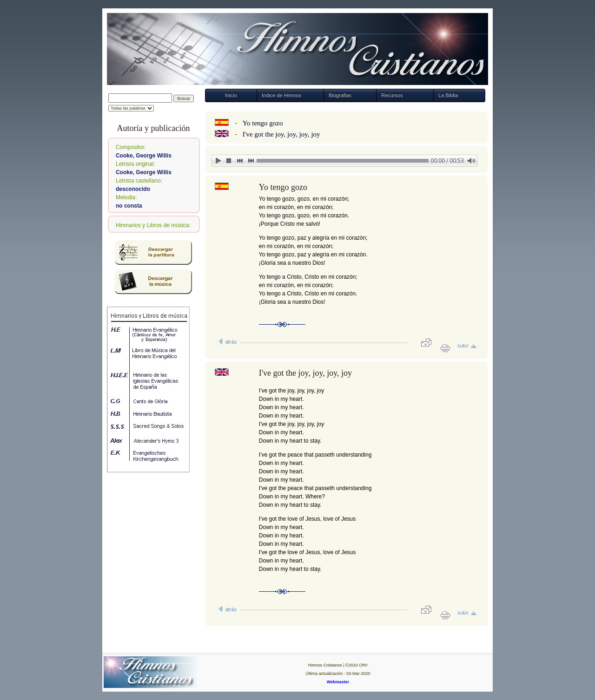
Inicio (231, 95)
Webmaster (338, 682)
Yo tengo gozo (263, 123)
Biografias (340, 95)
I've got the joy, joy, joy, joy (281, 134)
